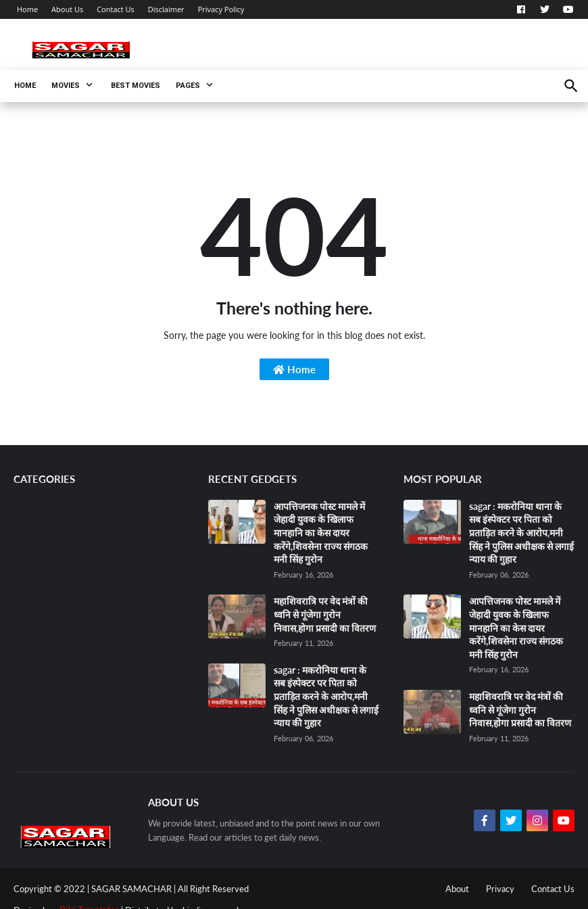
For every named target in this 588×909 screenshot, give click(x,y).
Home (27, 9)
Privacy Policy (221, 9)
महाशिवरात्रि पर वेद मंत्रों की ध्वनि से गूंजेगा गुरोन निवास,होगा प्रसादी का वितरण (325, 614)
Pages (188, 86)
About (457, 889)
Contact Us (116, 9)
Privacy (500, 889)
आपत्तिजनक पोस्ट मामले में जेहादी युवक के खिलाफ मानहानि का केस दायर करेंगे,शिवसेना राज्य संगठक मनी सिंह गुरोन (321, 533)
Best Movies (136, 86)
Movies (66, 86)
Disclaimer (166, 9)
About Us (67, 9)
